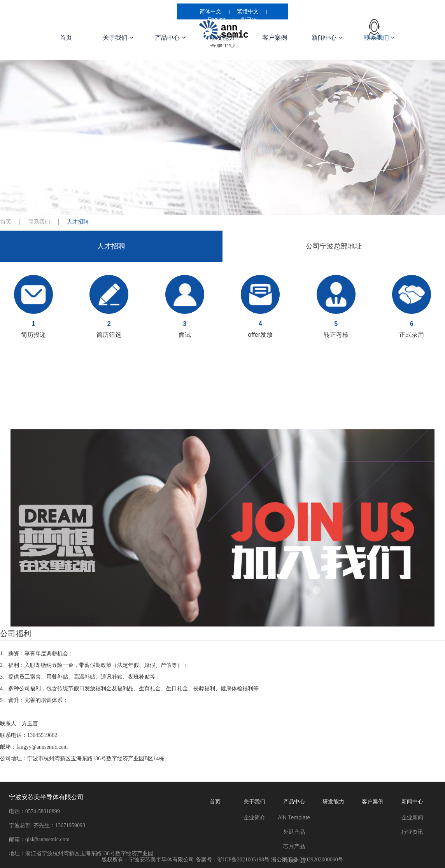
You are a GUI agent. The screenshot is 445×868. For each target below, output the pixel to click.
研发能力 (223, 38)
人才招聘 (111, 246)
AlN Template (294, 817)
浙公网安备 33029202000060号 (307, 860)
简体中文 (210, 11)
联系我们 (379, 38)
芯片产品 (294, 846)
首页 (66, 38)
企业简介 (254, 817)
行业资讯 (412, 832)
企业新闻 (412, 817)
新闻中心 (327, 38)
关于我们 (118, 38)
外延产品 (294, 832)
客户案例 (275, 38)
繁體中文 (248, 11)
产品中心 (170, 38)
